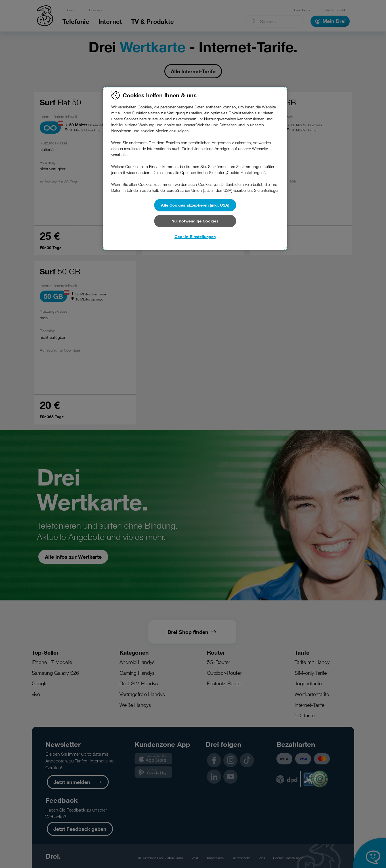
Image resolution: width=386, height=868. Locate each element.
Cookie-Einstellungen (195, 237)
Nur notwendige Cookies (195, 221)
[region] (195, 169)
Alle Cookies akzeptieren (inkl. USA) (195, 205)
